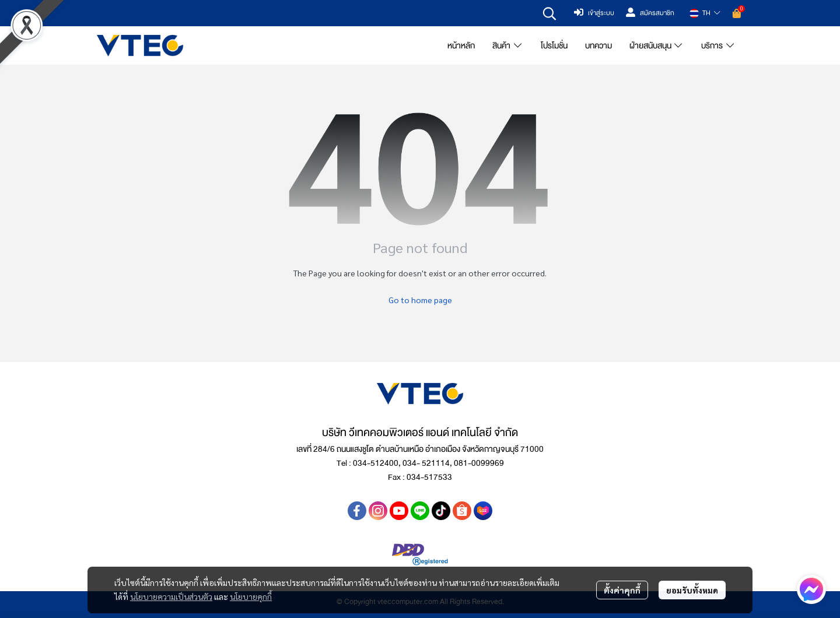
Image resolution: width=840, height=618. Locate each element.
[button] (549, 13)
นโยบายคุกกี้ (251, 596)
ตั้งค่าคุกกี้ (622, 590)
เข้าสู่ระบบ (594, 13)
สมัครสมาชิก (650, 13)
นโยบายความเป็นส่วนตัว (171, 596)
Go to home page (420, 300)
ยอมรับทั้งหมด (692, 590)
